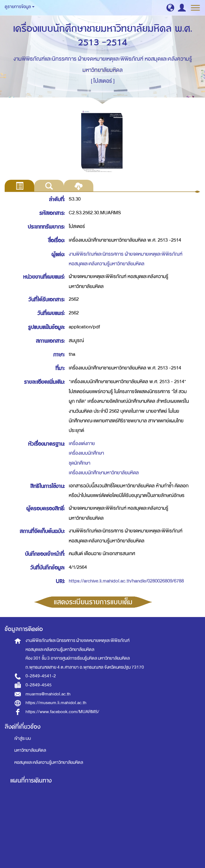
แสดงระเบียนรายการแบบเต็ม (93, 602)
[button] (170, 8)
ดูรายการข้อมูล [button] (20, 7)
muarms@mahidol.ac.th (48, 694)
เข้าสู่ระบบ (23, 738)
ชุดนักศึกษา (79, 463)
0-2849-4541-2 (41, 676)
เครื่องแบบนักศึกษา (86, 453)
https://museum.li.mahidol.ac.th (56, 703)
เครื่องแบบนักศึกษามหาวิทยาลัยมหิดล (104, 473)
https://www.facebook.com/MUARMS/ (62, 712)
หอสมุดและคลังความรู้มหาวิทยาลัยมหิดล (49, 762)
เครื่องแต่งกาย (82, 443)
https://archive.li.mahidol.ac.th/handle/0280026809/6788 (126, 581)
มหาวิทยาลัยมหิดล (30, 750)
